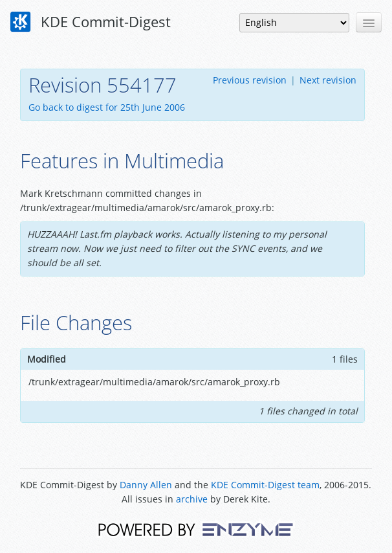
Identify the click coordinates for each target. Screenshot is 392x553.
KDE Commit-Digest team (265, 485)
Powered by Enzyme (196, 529)
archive (192, 499)
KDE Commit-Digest (91, 22)
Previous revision (250, 80)
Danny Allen (146, 485)
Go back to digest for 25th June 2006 (107, 107)
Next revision (328, 80)
